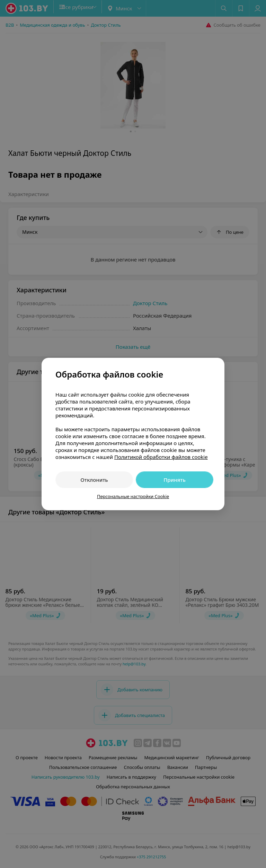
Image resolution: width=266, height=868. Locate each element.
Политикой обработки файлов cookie (161, 457)
